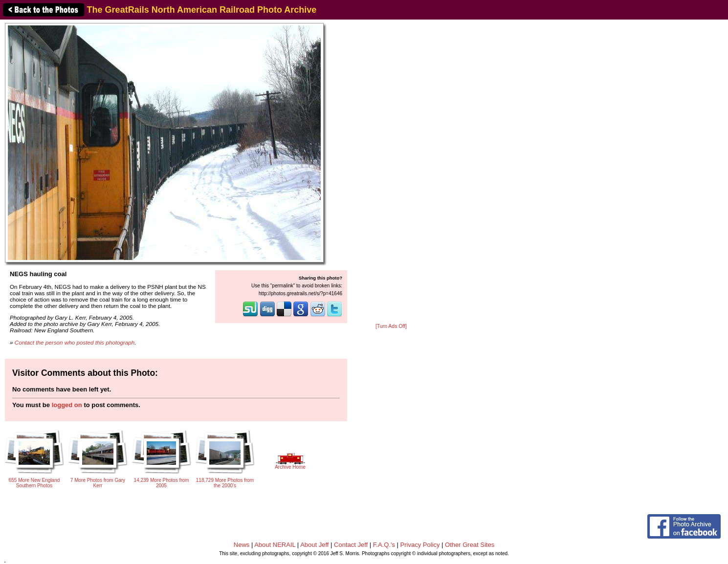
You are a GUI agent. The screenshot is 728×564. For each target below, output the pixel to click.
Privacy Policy (420, 545)
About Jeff (314, 545)
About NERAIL (275, 545)
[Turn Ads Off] (391, 326)
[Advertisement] (391, 172)
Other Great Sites (470, 545)
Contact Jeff (351, 545)
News (242, 545)
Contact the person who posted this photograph (75, 342)
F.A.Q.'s (384, 545)
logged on (67, 405)
